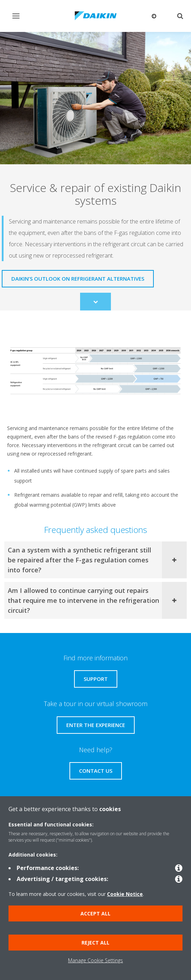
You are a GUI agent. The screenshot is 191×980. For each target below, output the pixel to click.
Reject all (95, 943)
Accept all (95, 913)
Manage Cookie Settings (95, 960)
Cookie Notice (125, 894)
